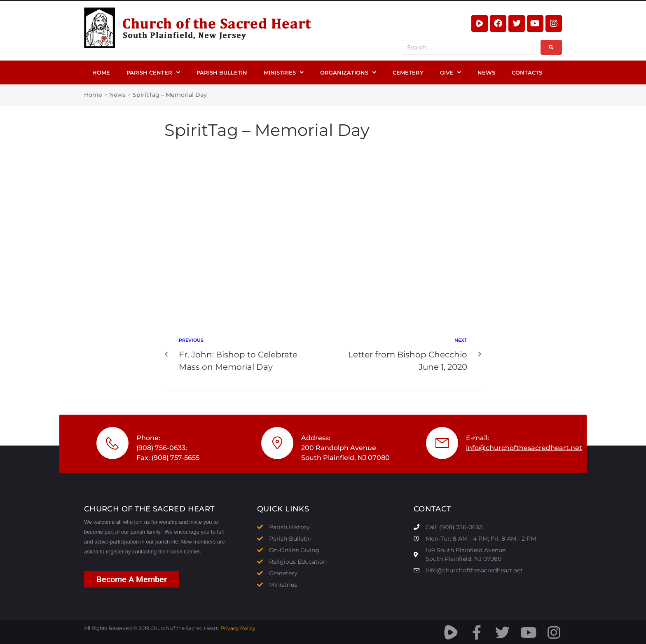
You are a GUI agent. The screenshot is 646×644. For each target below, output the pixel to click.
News (117, 95)
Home (93, 95)
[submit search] (551, 47)
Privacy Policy (238, 628)
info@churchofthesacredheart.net (524, 448)
